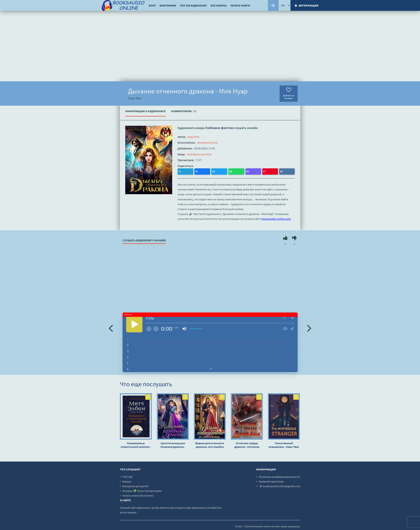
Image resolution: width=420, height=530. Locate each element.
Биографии (168, 5)
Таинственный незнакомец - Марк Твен (284, 444)
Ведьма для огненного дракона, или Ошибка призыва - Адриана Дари (210, 444)
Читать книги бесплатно (138, 495)
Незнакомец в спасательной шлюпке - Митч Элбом (136, 444)
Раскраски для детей (135, 485)
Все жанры (219, 5)
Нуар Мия (193, 137)
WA (203, 171)
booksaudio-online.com (276, 218)
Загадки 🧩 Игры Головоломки (142, 490)
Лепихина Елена (207, 143)
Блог (152, 5)
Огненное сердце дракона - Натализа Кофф (247, 444)
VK (225, 171)
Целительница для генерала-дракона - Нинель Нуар (173, 444)
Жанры (127, 481)
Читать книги (240, 5)
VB (211, 171)
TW (195, 171)
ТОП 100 (127, 476)
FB (188, 171)
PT (218, 171)
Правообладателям (271, 481)
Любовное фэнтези (219, 128)
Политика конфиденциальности (279, 476)
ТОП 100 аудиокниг (193, 5)
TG (181, 171)
